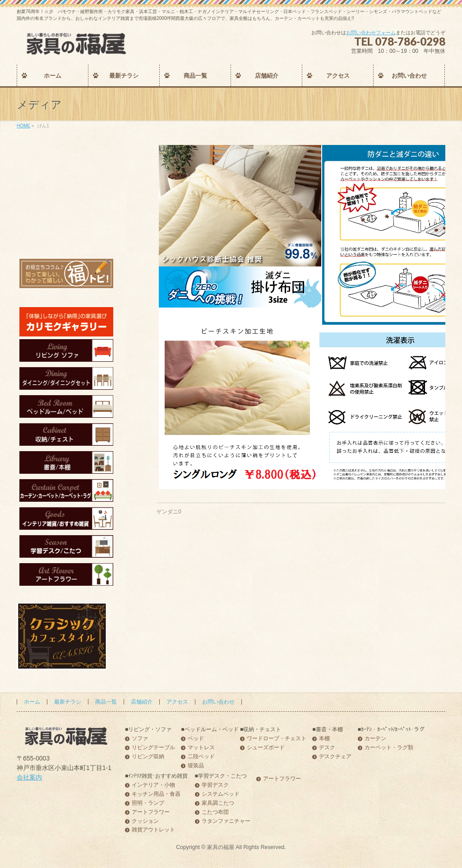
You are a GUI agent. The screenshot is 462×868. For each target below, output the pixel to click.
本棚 (324, 739)
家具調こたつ (218, 803)
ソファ (140, 739)
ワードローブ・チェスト (277, 739)
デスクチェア (335, 757)
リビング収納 (148, 757)
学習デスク (215, 785)
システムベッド (221, 794)
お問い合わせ (218, 702)
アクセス (177, 702)
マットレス (201, 748)
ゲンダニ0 (169, 512)
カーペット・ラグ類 (389, 748)
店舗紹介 (142, 702)
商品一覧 (106, 702)
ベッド (196, 739)
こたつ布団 (215, 812)
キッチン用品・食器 (156, 794)
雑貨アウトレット (153, 830)
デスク (327, 748)
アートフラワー (151, 812)
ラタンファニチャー (226, 821)
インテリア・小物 (153, 785)
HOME (23, 126)
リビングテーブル (153, 748)
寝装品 (196, 766)
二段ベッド (201, 757)
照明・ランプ (148, 803)
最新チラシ (68, 702)
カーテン (375, 739)
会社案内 (29, 777)
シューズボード (266, 748)
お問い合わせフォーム (371, 33)
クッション (145, 821)
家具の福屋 (221, 847)
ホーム (32, 702)
